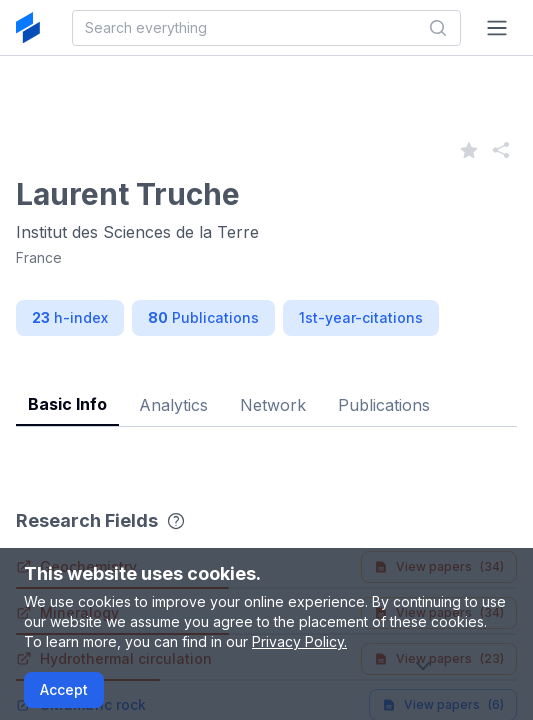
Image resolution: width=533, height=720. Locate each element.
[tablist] (266, 389)
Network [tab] (273, 405)
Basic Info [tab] (67, 404)
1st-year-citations (361, 317)
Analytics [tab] (173, 405)
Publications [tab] (384, 405)
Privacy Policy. (299, 641)
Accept (64, 689)
